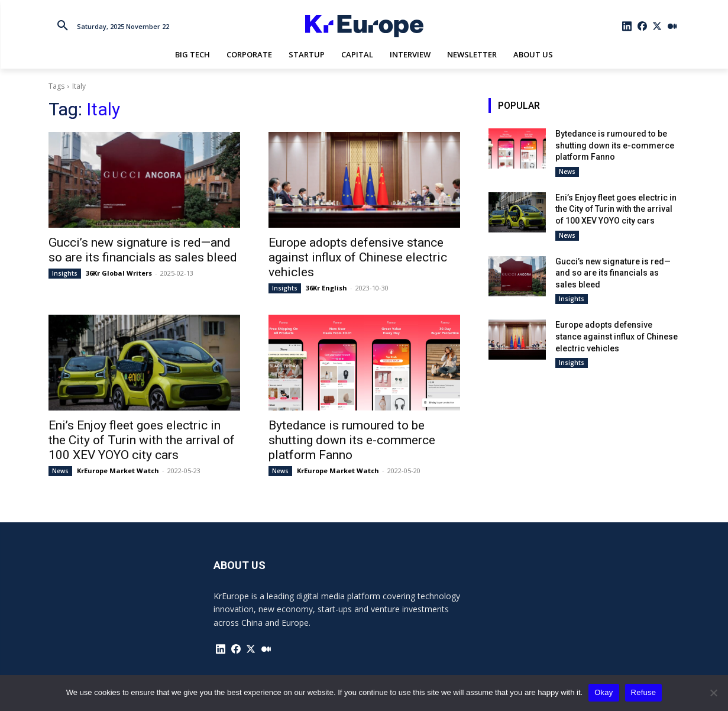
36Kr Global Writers (119, 273)
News (60, 471)
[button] (63, 26)
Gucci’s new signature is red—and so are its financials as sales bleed (143, 250)
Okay (604, 692)
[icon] (627, 26)
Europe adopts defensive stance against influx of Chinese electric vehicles (358, 257)
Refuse (644, 692)
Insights (65, 273)
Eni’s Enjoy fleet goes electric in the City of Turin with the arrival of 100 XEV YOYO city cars (142, 440)
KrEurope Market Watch (118, 471)
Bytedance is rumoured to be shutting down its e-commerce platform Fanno (352, 440)
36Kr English (326, 288)
